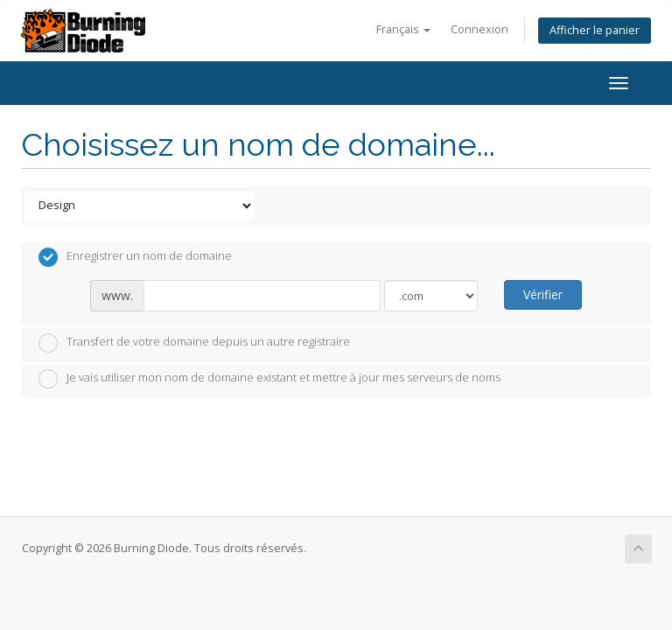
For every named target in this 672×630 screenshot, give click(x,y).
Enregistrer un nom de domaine (135, 257)
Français (403, 29)
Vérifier (543, 294)
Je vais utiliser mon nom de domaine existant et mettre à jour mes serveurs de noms (269, 379)
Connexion (479, 29)
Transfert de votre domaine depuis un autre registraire (194, 343)
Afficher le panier (595, 30)
